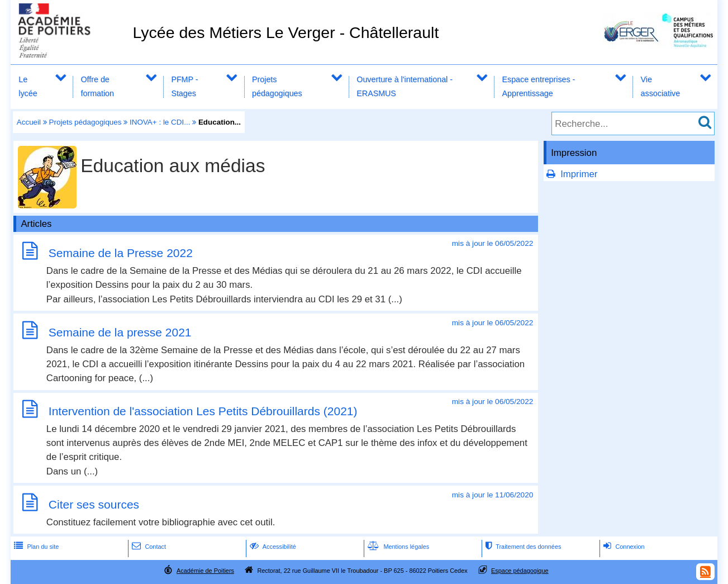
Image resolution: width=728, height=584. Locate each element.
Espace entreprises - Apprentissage (539, 86)
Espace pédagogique (520, 571)
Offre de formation (97, 86)
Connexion (623, 547)
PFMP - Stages (184, 86)
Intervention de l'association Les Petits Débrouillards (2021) (203, 411)
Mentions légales (397, 547)
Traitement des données (522, 547)
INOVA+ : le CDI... (160, 122)
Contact (148, 547)
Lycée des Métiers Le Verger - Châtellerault (286, 32)
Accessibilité (272, 547)
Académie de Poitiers (205, 571)
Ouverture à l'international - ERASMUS (405, 86)
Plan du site (35, 547)
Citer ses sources (94, 504)
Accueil (29, 122)
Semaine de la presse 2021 (120, 332)
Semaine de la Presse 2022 (121, 253)
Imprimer (579, 174)
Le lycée (28, 86)
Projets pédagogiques (277, 86)
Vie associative (661, 86)
